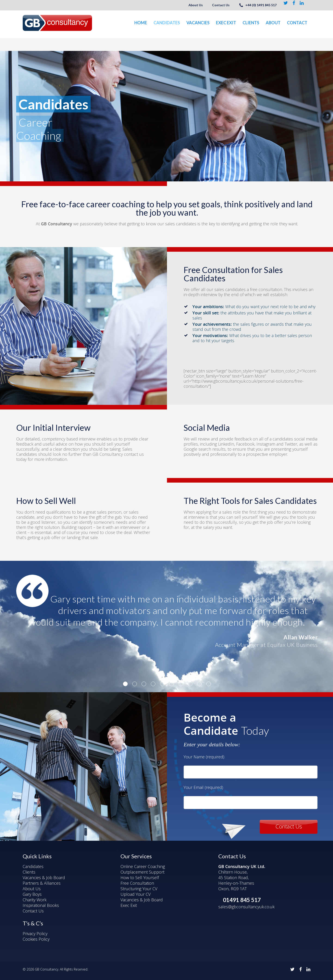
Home (141, 23)
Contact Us (221, 5)
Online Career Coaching (143, 866)
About (273, 23)
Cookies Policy (36, 939)
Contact (297, 23)
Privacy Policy (35, 933)
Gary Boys (32, 894)
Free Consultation (137, 883)
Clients (251, 23)
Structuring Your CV (139, 889)
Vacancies (198, 23)
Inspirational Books (41, 905)
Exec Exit (226, 23)
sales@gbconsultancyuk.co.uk (246, 907)
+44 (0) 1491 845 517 (258, 5)
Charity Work (35, 900)
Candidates (167, 23)
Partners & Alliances (42, 883)
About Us (196, 5)
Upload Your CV (136, 894)
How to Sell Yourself (140, 878)
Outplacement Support (142, 872)
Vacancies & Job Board (44, 878)
